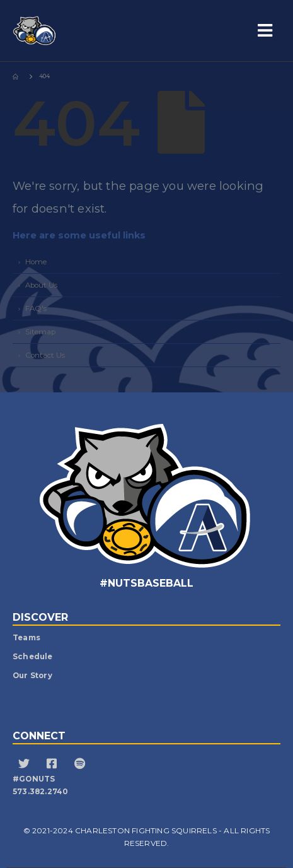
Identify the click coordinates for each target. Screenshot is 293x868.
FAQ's (36, 308)
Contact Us (45, 355)
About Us (41, 285)
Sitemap (40, 332)
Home (36, 262)
